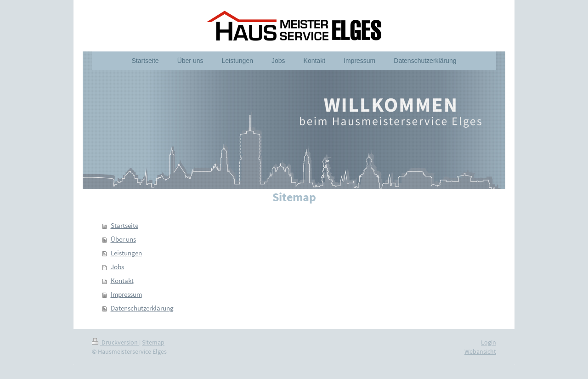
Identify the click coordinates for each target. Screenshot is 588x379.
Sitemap (153, 342)
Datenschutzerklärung (142, 308)
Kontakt (122, 280)
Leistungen (126, 253)
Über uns (123, 239)
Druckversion (116, 342)
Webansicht (480, 351)
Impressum (126, 294)
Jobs (117, 267)
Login (489, 342)
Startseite (124, 225)
